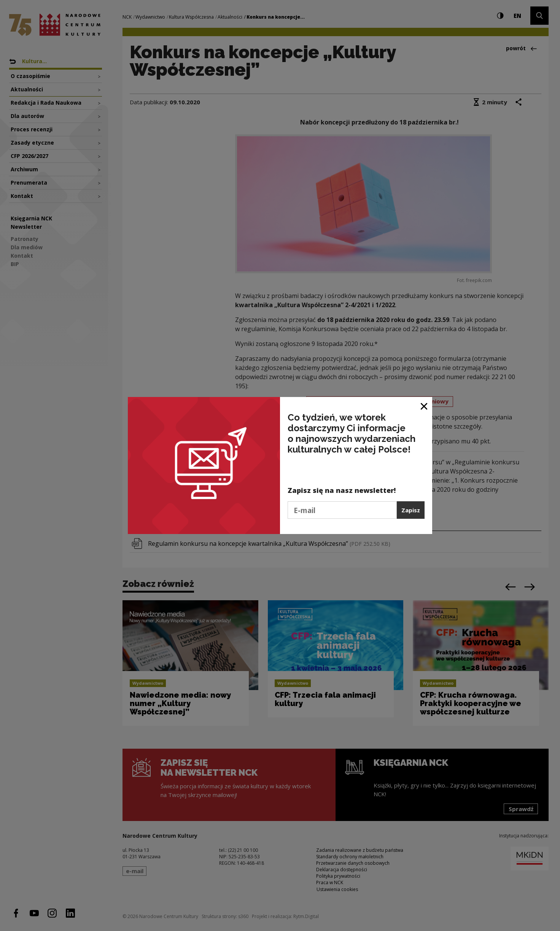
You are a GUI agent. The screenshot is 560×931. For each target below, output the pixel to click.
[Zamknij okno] (424, 406)
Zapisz (411, 510)
